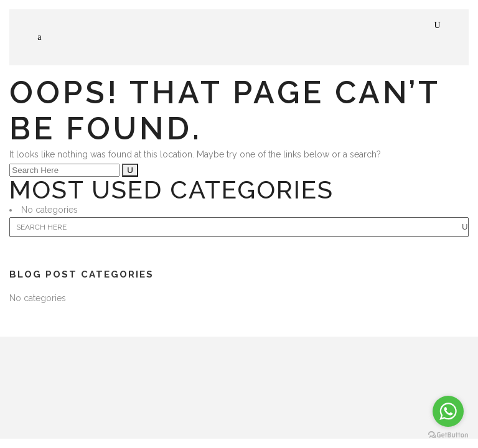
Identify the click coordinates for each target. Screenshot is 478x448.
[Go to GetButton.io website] (448, 435)
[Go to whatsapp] (448, 411)
